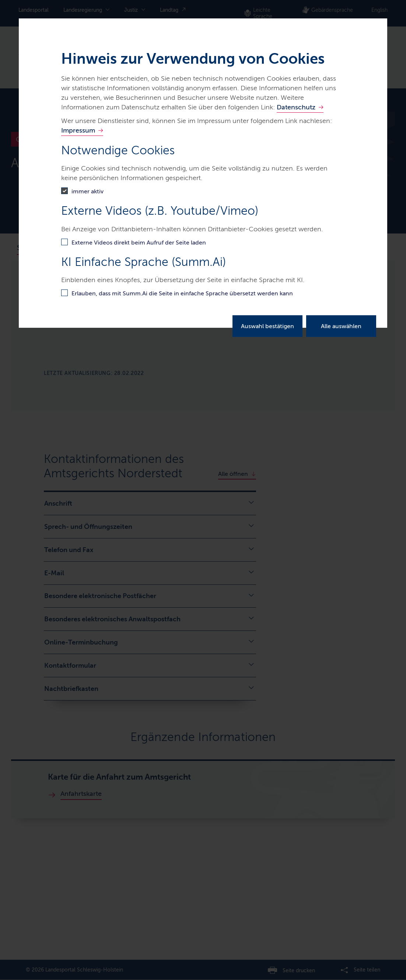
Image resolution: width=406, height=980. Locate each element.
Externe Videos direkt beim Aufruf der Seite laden (139, 243)
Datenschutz (296, 107)
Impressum (78, 130)
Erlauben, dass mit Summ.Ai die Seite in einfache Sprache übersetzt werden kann (182, 293)
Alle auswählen (341, 326)
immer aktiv (87, 191)
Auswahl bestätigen (267, 326)
